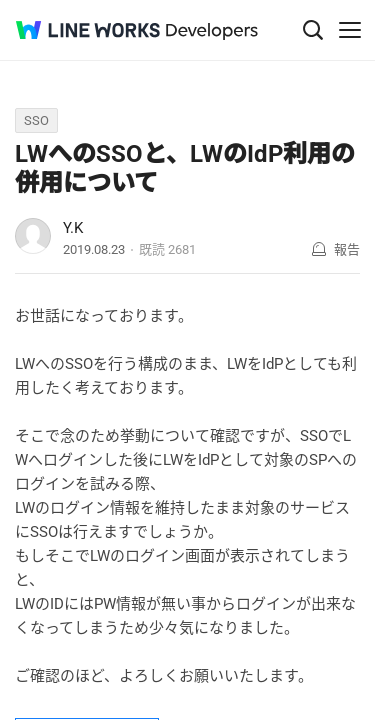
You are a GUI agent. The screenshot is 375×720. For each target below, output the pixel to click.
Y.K (73, 228)
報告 (347, 249)
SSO (36, 120)
